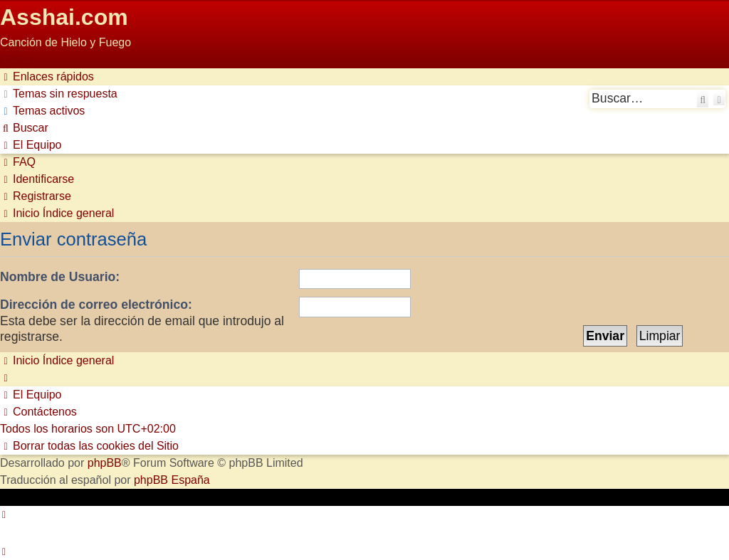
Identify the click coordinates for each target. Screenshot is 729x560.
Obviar (17, 59)
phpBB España (172, 480)
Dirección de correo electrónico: (96, 305)
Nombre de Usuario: (60, 277)
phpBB (105, 463)
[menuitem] (59, 94)
